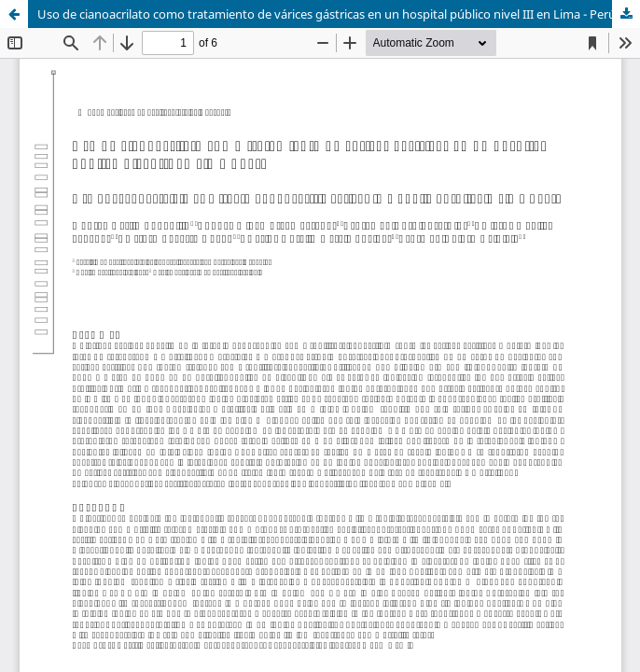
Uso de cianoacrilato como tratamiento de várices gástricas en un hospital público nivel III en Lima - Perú (327, 14)
